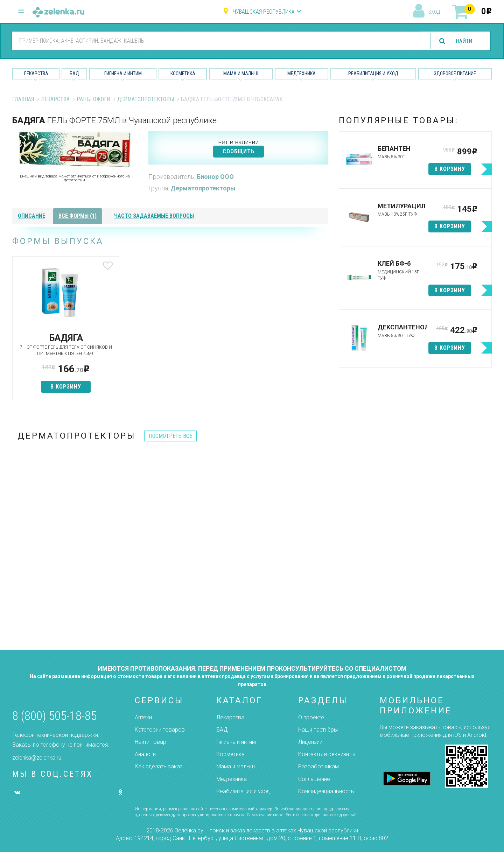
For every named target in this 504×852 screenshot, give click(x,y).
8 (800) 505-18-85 (54, 716)
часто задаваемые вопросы (154, 216)
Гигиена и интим (236, 742)
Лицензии (310, 742)
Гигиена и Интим (123, 74)
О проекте (311, 717)
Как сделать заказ (159, 766)
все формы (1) (78, 216)
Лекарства (36, 74)
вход (434, 12)
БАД (74, 74)
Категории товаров (160, 730)
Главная (23, 99)
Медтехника (302, 74)
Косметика (183, 74)
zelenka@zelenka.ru (37, 758)
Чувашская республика (264, 12)
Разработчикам (318, 766)
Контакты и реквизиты (327, 754)
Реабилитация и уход (373, 74)
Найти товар (150, 742)
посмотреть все (170, 436)
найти (463, 41)
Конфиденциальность (326, 791)
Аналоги (145, 754)
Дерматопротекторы (146, 99)
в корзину (64, 387)
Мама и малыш (241, 74)
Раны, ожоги (93, 99)
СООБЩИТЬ (239, 151)
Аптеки (143, 717)
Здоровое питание (455, 74)
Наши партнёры (318, 730)
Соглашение (314, 779)
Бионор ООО (215, 177)
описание (31, 216)
